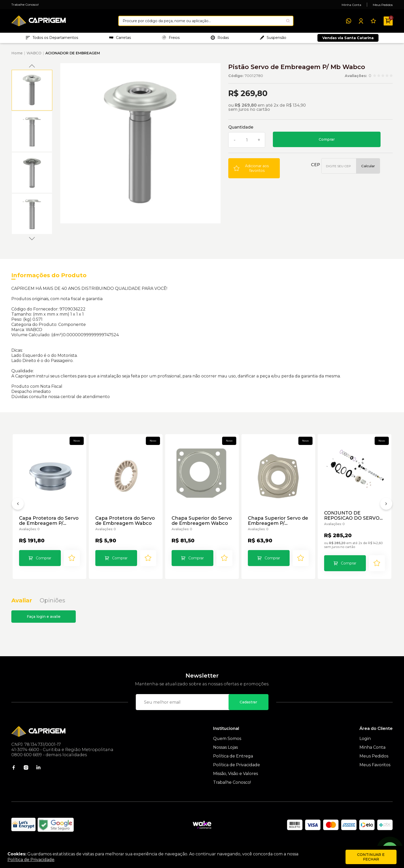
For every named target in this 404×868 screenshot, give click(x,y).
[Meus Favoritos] (373, 21)
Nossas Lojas (225, 755)
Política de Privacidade (237, 773)
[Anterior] (18, 510)
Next (32, 241)
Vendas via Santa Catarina (348, 39)
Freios (171, 39)
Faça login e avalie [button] (44, 625)
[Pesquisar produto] (288, 21)
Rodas (220, 39)
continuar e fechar (371, 857)
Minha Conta (351, 5)
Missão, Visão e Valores (235, 782)
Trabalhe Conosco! (25, 5)
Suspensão (273, 39)
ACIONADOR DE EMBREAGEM (73, 56)
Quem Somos (227, 747)
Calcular (368, 168)
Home (17, 56)
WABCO (34, 56)
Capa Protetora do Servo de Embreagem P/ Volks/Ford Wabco (49, 524)
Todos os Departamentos (52, 39)
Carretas (120, 39)
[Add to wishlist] (254, 171)
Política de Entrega (233, 764)
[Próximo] (386, 510)
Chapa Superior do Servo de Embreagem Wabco (199, 524)
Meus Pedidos (383, 5)
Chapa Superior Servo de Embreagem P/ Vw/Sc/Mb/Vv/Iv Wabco (276, 524)
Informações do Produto (49, 278)
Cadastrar (248, 710)
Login (365, 747)
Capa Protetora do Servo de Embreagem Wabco (126, 524)
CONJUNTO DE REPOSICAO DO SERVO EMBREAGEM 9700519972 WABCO (352, 518)
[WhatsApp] (349, 21)
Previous (32, 68)
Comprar (327, 142)
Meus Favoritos (375, 773)
